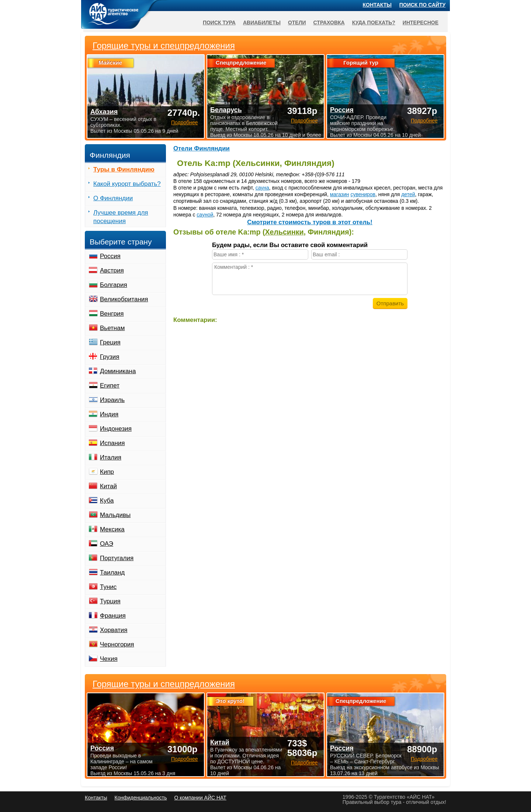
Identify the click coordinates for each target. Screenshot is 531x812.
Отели (297, 22)
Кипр (107, 472)
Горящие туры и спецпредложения (164, 684)
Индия (109, 414)
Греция (110, 342)
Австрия (112, 270)
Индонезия (116, 429)
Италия (111, 457)
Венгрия (112, 314)
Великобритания (124, 299)
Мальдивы (115, 515)
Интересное (421, 22)
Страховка (329, 22)
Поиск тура (219, 22)
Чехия (109, 659)
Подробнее (185, 759)
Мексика (112, 529)
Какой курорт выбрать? (127, 184)
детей (408, 194)
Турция (110, 601)
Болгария (114, 285)
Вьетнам (112, 328)
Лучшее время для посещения (121, 217)
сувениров (363, 194)
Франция (113, 616)
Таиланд (112, 572)
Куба (107, 501)
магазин (340, 194)
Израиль (112, 400)
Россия (110, 256)
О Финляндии (113, 198)
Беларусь (226, 110)
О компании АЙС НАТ (200, 798)
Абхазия (104, 112)
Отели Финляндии (202, 148)
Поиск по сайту (423, 5)
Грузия (110, 357)
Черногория (117, 644)
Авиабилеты (262, 22)
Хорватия (114, 630)
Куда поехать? (374, 22)
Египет (110, 386)
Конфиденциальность (140, 798)
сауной (205, 215)
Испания (112, 443)
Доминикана (118, 371)
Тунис (108, 587)
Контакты (377, 5)
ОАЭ (107, 544)
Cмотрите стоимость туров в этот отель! (310, 222)
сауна (262, 188)
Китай (108, 486)
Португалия (117, 558)
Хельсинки (284, 232)
